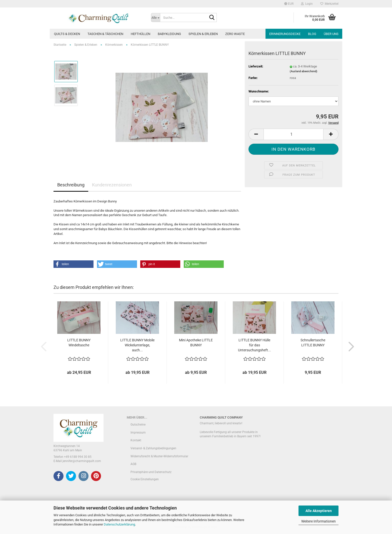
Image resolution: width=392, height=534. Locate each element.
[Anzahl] (293, 134)
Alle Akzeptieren (319, 511)
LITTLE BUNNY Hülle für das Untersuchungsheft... (254, 345)
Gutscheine (138, 425)
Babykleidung (169, 34)
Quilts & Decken (67, 34)
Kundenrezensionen (112, 185)
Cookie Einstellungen (145, 479)
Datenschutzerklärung (119, 524)
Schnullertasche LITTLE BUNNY (313, 343)
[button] (289, 4)
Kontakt (136, 440)
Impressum (138, 433)
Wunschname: (259, 91)
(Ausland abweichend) (303, 71)
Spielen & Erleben (203, 34)
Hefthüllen (140, 34)
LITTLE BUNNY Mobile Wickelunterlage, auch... (137, 345)
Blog (312, 34)
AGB (133, 464)
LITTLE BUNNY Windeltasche (79, 343)
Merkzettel (329, 4)
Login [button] (307, 4)
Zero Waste (235, 34)
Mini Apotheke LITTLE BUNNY (196, 343)
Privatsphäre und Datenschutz (151, 472)
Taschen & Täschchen (105, 34)
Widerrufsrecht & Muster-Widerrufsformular (159, 456)
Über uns (331, 34)
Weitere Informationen (318, 521)
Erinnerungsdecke (285, 34)
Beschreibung (71, 185)
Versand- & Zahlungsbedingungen (153, 448)
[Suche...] (155, 17)
